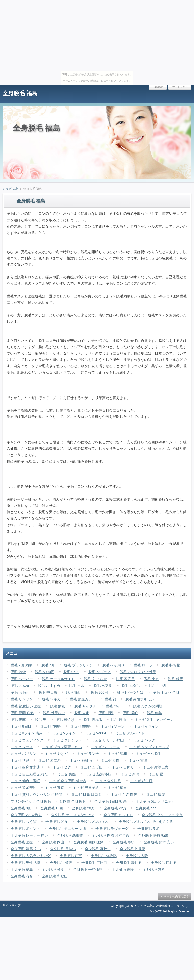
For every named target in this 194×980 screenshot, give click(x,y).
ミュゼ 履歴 (156, 794)
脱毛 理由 (119, 720)
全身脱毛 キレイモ (118, 815)
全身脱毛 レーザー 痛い (29, 835)
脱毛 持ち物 (171, 665)
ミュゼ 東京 (55, 788)
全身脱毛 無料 (154, 869)
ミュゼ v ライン (146, 726)
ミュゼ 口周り (123, 767)
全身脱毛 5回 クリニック (155, 801)
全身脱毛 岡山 (53, 842)
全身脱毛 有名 (22, 876)
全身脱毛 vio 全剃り (26, 815)
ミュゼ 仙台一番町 (25, 781)
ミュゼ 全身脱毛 (108, 781)
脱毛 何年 (154, 713)
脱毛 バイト (115, 706)
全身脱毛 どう (57, 822)
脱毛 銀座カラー (83, 699)
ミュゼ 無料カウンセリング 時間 (36, 794)
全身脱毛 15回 (52, 808)
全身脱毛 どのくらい (93, 822)
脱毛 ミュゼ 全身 (166, 692)
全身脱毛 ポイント (25, 829)
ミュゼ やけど (57, 754)
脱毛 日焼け (65, 720)
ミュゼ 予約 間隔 (124, 794)
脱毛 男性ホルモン (140, 699)
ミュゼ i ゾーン (113, 726)
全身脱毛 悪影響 (70, 835)
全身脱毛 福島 (20, 93)
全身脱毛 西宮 (71, 856)
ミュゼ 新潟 (130, 774)
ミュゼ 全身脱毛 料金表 (68, 781)
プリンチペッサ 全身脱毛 (31, 801)
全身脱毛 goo (146, 808)
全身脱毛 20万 (83, 808)
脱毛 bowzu (20, 686)
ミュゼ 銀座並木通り (27, 767)
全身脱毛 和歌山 (55, 876)
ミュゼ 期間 (110, 760)
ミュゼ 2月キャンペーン (154, 720)
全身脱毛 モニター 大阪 (68, 829)
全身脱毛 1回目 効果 (111, 801)
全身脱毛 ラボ (149, 829)
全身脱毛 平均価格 (88, 869)
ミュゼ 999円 (81, 726)
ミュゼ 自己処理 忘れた (29, 774)
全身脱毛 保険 (123, 869)
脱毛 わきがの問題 (148, 706)
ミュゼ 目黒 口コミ (86, 794)
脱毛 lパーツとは (130, 692)
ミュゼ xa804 (95, 733)
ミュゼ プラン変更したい (62, 747)
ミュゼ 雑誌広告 (156, 767)
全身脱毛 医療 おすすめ (111, 835)
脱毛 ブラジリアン (79, 665)
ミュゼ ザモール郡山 (107, 740)
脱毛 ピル (77, 686)
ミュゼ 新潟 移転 (98, 774)
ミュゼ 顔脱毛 (81, 760)
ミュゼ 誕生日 (141, 781)
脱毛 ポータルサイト (58, 679)
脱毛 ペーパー (22, 679)
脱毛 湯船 (130, 713)
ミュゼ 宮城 (138, 760)
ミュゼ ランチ (88, 754)
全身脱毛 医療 (22, 842)
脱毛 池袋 (18, 672)
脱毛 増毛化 (20, 692)
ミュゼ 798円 (51, 726)
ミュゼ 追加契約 (23, 788)
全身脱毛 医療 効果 (153, 835)
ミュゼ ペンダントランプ (149, 747)
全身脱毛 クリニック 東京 (162, 815)
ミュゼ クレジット (67, 740)
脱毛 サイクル (85, 706)
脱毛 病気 (58, 706)
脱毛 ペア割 (103, 686)
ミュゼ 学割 (20, 760)
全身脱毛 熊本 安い (159, 842)
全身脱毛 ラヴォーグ (112, 829)
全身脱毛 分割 (53, 869)
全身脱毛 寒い (124, 842)
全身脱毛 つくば (23, 822)
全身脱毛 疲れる (164, 863)
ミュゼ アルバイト (130, 733)
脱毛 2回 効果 (21, 665)
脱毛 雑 (110, 699)
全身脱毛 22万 (115, 808)
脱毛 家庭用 (126, 679)
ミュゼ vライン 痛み (27, 733)
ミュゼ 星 (156, 774)
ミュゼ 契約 (62, 767)
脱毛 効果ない (54, 713)
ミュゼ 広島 (10, 189)
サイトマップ (180, 87)
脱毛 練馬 (176, 679)
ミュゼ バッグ (144, 740)
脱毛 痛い (74, 692)
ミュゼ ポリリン (23, 754)
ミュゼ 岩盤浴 (50, 760)
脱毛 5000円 (45, 672)
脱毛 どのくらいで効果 (138, 672)
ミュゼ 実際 (66, 774)
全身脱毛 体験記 (104, 856)
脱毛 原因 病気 (22, 713)
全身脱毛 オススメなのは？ (73, 815)
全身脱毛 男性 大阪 (26, 863)
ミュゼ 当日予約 (86, 788)
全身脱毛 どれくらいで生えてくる (146, 822)
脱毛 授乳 (106, 713)
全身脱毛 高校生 (98, 849)
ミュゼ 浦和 (117, 754)
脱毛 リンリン (22, 699)
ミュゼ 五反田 (91, 767)
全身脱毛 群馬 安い (26, 849)
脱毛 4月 (48, 665)
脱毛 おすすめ (49, 686)
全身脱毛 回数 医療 (88, 842)
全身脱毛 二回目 (94, 863)
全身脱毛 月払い (63, 849)
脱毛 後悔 (18, 720)
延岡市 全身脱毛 (72, 801)
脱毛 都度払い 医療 (26, 706)
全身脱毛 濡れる (129, 863)
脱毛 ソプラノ (100, 672)
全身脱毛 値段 (61, 863)
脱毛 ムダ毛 (131, 686)
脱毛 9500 (71, 672)
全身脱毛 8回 (21, 808)
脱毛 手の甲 (158, 686)
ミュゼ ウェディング (27, 740)
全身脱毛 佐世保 (133, 849)
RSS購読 (158, 87)
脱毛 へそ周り (113, 665)
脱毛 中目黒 (48, 692)
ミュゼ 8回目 (21, 726)
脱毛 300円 (99, 692)
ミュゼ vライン (64, 733)
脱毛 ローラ (143, 665)
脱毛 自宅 (82, 713)
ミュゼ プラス (22, 747)
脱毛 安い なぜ (95, 679)
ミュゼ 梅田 (117, 788)
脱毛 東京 (151, 679)
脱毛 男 (41, 720)
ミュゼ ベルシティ (106, 747)
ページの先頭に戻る (176, 896)
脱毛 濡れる (93, 720)
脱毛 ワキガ (51, 699)
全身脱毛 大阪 (137, 856)
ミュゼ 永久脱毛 (149, 754)
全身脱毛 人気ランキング (31, 856)
